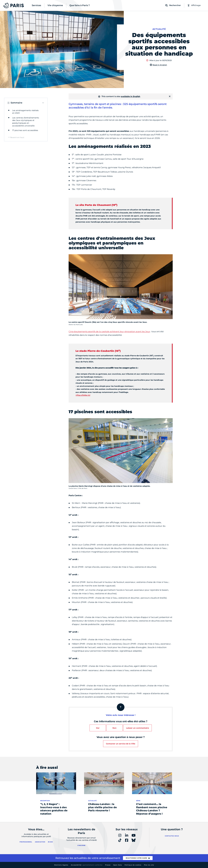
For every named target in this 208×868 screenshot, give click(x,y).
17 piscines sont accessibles (25, 130)
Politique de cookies (133, 865)
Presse (108, 865)
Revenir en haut (17, 137)
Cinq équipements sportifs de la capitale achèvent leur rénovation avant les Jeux (109, 331)
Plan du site (149, 865)
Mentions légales (61, 865)
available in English (131, 96)
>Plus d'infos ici (83, 395)
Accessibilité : (87, 865)
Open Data (118, 865)
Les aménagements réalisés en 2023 (25, 112)
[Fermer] (170, 96)
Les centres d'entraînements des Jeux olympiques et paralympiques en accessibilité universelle (26, 122)
